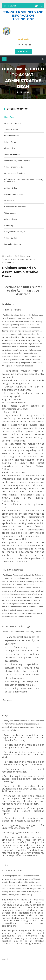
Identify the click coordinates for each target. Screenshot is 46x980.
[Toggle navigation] (4, 59)
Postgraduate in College (14, 232)
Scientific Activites (12, 136)
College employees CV (14, 167)
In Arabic (8, 256)
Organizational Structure (15, 173)
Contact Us (23, 51)
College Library (11, 219)
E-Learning (9, 225)
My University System (14, 194)
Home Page (9, 117)
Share (4, 959)
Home (20, 92)
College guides (10, 238)
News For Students (12, 123)
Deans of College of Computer (17, 161)
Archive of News (24, 256)
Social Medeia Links (12, 154)
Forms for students (13, 244)
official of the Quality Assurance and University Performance (24, 180)
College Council (10, 6)
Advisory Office (11, 188)
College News (10, 142)
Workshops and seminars (15, 207)
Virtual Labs (9, 200)
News (27, 92)
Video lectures (10, 213)
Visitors (12, 262)
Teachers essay (11, 129)
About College (10, 148)
